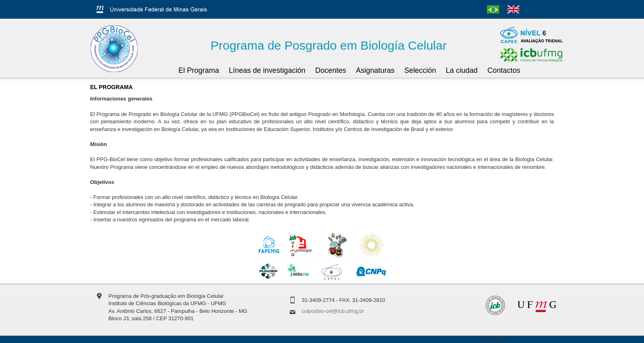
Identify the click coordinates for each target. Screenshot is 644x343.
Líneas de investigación (267, 70)
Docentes (331, 70)
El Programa (199, 70)
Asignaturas (375, 70)
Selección (420, 70)
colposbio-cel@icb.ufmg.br (333, 311)
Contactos (504, 70)
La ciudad (462, 70)
